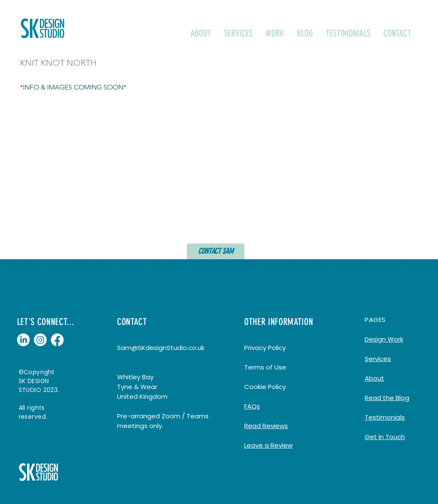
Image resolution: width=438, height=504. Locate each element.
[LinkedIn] (23, 340)
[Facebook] (57, 340)
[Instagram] (40, 340)
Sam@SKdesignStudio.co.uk (161, 348)
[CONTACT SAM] (216, 252)
